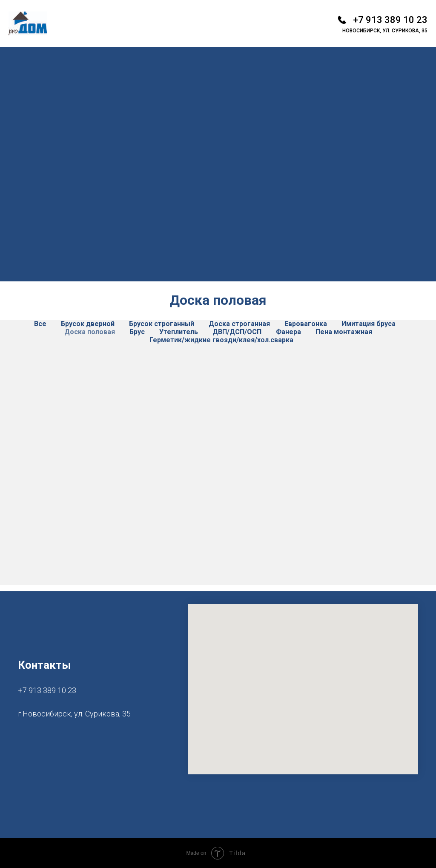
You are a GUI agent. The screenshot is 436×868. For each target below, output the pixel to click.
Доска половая (90, 332)
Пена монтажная (344, 332)
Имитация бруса (369, 324)
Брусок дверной (88, 324)
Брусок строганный (162, 324)
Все (40, 324)
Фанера (288, 332)
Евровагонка (306, 324)
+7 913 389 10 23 (390, 20)
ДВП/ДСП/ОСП (237, 332)
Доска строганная (239, 324)
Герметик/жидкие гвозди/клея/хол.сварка (221, 340)
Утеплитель (179, 332)
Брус (137, 332)
